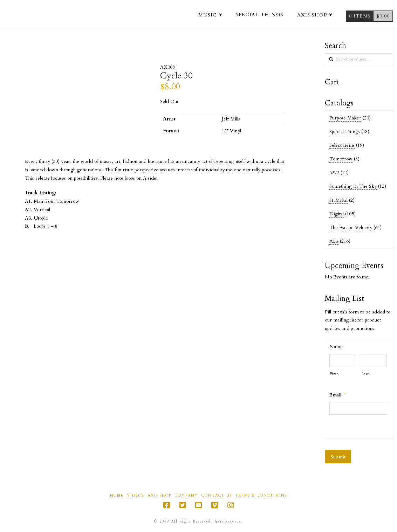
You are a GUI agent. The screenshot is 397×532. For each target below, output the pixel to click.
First (334, 374)
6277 (334, 172)
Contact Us (217, 496)
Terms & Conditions (261, 496)
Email (338, 395)
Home (117, 496)
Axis (334, 241)
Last (365, 374)
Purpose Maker (345, 118)
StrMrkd (338, 200)
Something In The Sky (353, 186)
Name (336, 347)
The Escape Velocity (351, 227)
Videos (136, 496)
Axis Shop (159, 496)
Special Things (345, 132)
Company (186, 496)
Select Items (342, 145)
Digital (337, 214)
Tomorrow (341, 159)
